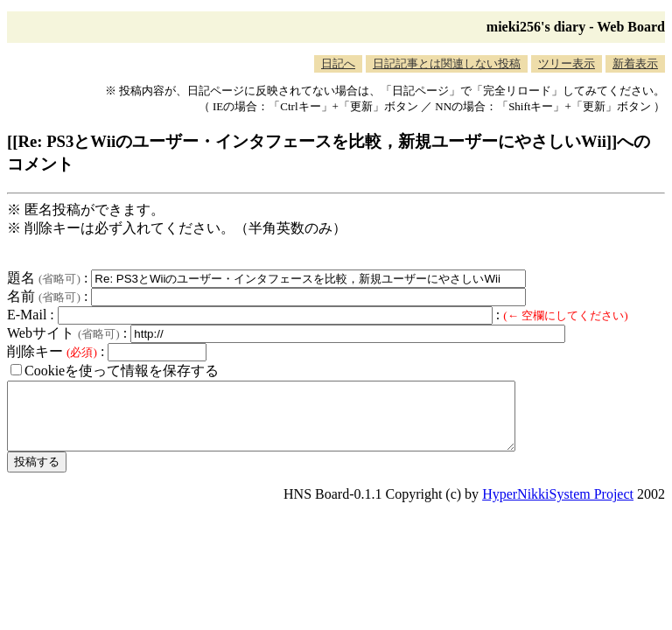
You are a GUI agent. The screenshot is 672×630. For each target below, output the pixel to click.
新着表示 (635, 63)
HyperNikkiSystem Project (558, 507)
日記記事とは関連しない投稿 (447, 63)
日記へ (338, 63)
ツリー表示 (567, 63)
